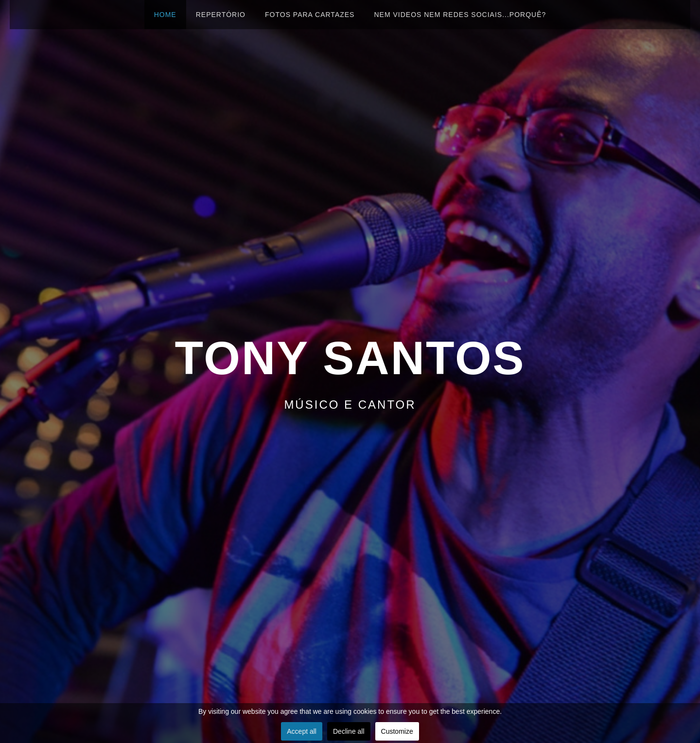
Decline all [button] (349, 731)
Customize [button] (397, 731)
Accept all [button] (302, 731)
